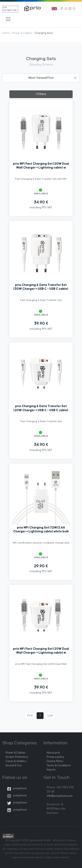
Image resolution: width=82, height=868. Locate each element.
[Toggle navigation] (8, 19)
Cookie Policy (55, 761)
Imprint (51, 770)
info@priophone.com (60, 796)
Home (6, 33)
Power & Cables (22, 33)
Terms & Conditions (59, 765)
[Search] (74, 9)
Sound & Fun (14, 765)
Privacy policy (55, 757)
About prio (53, 753)
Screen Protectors (17, 757)
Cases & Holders (16, 761)
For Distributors (10, 9)
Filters (41, 94)
